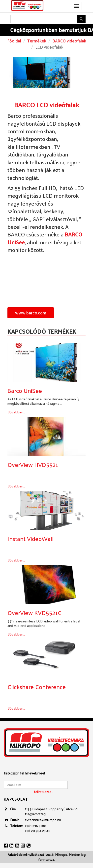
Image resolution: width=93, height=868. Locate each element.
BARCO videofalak (69, 41)
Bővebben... (16, 412)
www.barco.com (31, 313)
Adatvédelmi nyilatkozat (26, 855)
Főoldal (14, 41)
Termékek (37, 41)
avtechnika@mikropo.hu (43, 820)
